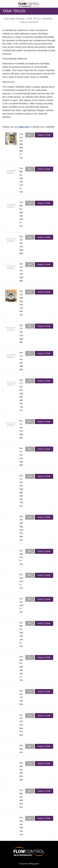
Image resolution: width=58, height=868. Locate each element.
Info (30, 135)
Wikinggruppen (34, 864)
